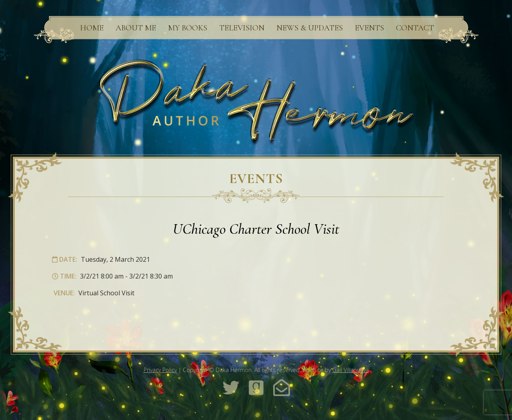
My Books (188, 28)
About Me (136, 28)
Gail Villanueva (351, 370)
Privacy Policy (160, 370)
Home (92, 28)
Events (369, 28)
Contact (415, 28)
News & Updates (310, 28)
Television (242, 28)
